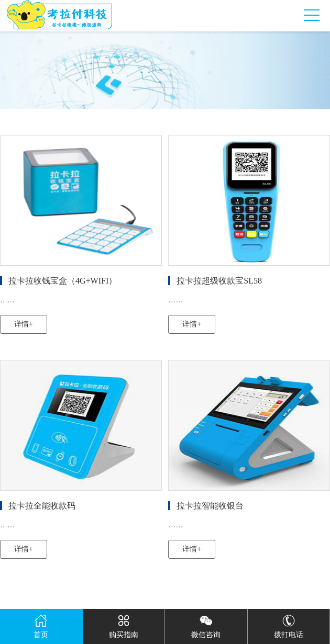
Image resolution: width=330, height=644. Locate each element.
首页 (41, 624)
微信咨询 (206, 624)
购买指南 (124, 624)
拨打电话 (289, 624)
